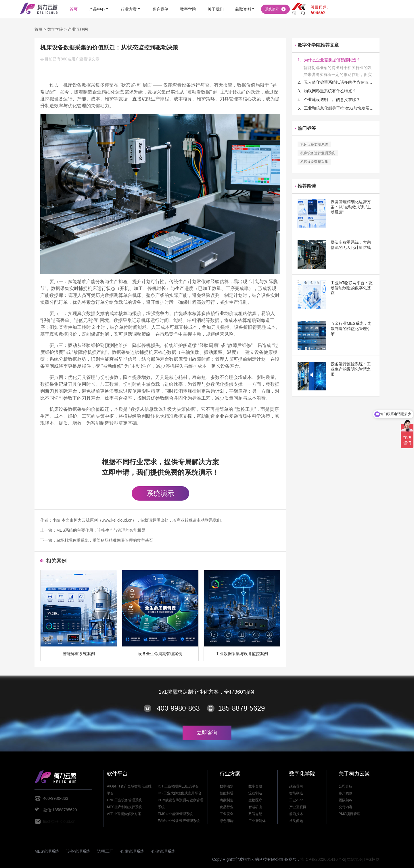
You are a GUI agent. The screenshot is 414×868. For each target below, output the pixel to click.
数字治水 (227, 786)
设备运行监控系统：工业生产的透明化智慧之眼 (351, 369)
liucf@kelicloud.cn (59, 821)
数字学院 (55, 29)
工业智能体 (257, 821)
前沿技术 (296, 814)
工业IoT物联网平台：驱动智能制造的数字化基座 (352, 288)
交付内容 (346, 807)
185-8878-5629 (242, 708)
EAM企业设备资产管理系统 (179, 821)
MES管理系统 (47, 851)
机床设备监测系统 (314, 144)
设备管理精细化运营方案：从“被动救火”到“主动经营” (351, 207)
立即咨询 (207, 733)
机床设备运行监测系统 (318, 153)
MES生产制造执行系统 (124, 807)
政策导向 (296, 786)
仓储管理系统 (163, 851)
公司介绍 (346, 786)
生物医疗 (255, 800)
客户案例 (346, 793)
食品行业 (227, 807)
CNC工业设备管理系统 (124, 800)
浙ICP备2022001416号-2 (323, 859)
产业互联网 (78, 29)
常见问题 (296, 821)
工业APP (296, 800)
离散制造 (227, 800)
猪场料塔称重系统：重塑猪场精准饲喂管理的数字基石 (105, 540)
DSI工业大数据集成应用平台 (180, 793)
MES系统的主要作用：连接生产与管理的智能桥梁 (101, 530)
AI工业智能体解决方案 (124, 814)
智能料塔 (227, 793)
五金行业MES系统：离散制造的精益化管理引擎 (351, 329)
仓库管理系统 (132, 851)
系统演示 (160, 493)
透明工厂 (105, 851)
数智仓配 (255, 814)
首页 (39, 29)
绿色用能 (227, 821)
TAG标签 (371, 859)
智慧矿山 (255, 807)
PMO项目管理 (349, 814)
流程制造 (255, 793)
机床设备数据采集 (314, 162)
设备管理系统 (78, 851)
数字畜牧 (255, 786)
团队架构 (346, 800)
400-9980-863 (178, 708)
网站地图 (354, 859)
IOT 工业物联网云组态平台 (178, 786)
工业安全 (227, 814)
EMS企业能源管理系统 (175, 814)
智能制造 (296, 793)
